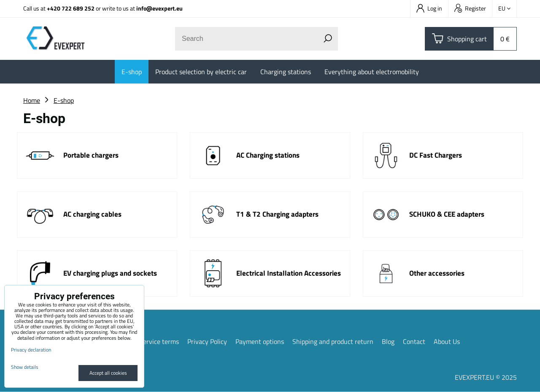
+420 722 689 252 (71, 8)
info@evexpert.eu (159, 8)
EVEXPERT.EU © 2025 (486, 377)
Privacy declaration (31, 350)
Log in (429, 8)
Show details (25, 367)
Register (470, 8)
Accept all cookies (108, 373)
